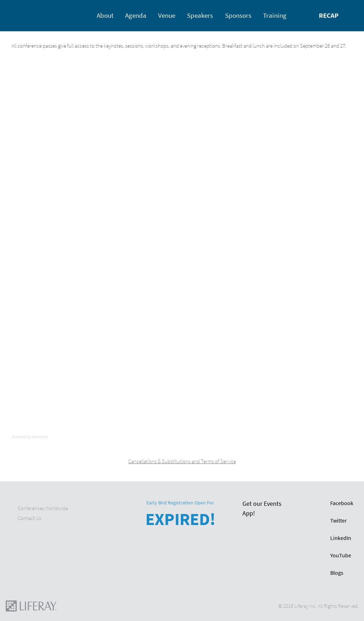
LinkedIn (341, 538)
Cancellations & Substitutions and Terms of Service (182, 461)
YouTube (341, 555)
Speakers (200, 15)
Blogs (337, 573)
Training (275, 15)
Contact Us (30, 518)
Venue (167, 15)
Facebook (342, 503)
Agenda (136, 15)
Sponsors (238, 15)
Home (19, 15)
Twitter (339, 521)
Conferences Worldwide (43, 508)
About (105, 15)
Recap (329, 15)
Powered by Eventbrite (30, 437)
